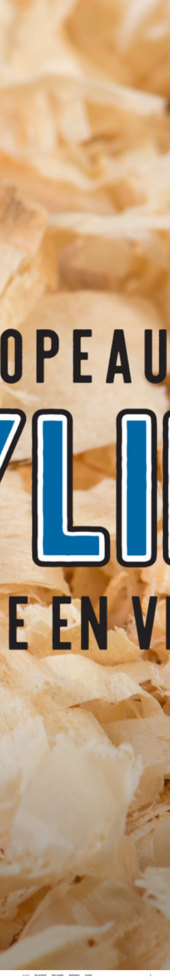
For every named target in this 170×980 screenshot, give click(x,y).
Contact (88, 975)
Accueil (26, 975)
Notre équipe (58, 975)
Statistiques (74, 975)
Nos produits (41, 975)
